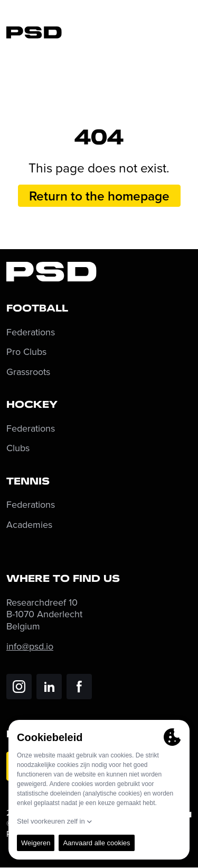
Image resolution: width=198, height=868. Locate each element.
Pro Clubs (26, 352)
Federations (31, 332)
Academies (29, 525)
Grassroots (28, 372)
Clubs (18, 448)
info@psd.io (30, 646)
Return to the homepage (99, 196)
